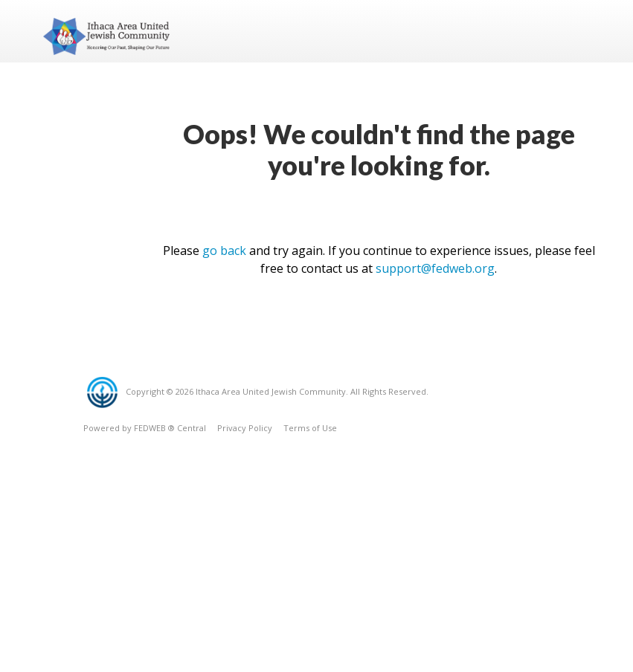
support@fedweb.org (435, 268)
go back (224, 251)
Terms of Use (310, 428)
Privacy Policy (245, 428)
